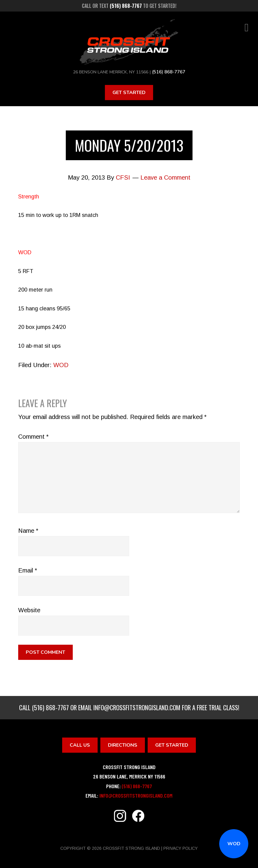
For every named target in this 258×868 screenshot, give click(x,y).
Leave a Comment (165, 177)
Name (28, 530)
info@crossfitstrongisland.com (137, 707)
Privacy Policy (181, 848)
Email (28, 570)
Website (29, 610)
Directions (123, 745)
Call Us (80, 745)
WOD (234, 844)
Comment (33, 436)
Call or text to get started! (129, 6)
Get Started (129, 92)
